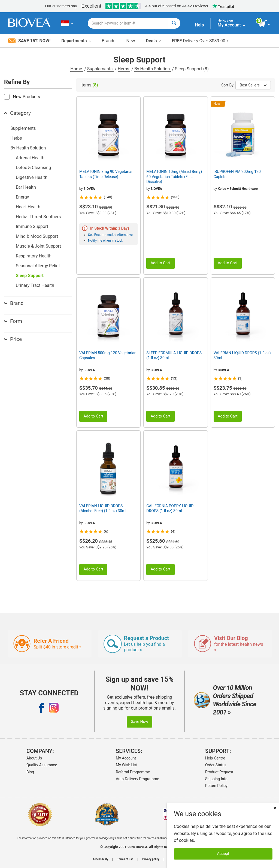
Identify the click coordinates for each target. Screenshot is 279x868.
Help (199, 25)
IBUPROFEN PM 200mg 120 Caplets (237, 174)
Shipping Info (216, 779)
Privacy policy (151, 859)
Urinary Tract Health (35, 285)
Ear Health (26, 187)
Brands (109, 41)
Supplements (100, 69)
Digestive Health (32, 177)
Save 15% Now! (29, 41)
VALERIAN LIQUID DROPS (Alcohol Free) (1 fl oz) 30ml (103, 508)
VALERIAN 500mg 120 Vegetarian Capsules (108, 355)
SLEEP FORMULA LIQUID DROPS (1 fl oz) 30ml (174, 355)
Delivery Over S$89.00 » (200, 41)
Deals (153, 41)
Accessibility (100, 859)
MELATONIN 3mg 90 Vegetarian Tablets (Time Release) (106, 174)
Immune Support (32, 226)
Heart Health (28, 207)
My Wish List (127, 765)
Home (77, 69)
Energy (22, 197)
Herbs (124, 69)
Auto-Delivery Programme (137, 779)
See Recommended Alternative (110, 235)
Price (13, 339)
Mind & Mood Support (37, 236)
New (131, 41)
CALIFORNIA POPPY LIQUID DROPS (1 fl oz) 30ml (170, 508)
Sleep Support (30, 276)
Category (17, 113)
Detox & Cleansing (33, 168)
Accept (223, 854)
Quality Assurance (42, 765)
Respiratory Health (34, 256)
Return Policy (216, 786)
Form (13, 321)
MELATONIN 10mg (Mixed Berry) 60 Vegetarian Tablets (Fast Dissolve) (174, 176)
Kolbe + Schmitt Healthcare (238, 189)
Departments (76, 41)
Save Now (139, 722)
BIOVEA (89, 189)
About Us (34, 758)
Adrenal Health (30, 158)
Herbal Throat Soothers (38, 217)
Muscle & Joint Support (38, 246)
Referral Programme (133, 772)
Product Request (219, 772)
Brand (14, 303)
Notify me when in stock (105, 241)
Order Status (216, 765)
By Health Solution (153, 69)
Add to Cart (161, 263)
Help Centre (215, 758)
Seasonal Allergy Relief (38, 266)
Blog (30, 772)
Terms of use (125, 859)
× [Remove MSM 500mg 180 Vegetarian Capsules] (275, 808)
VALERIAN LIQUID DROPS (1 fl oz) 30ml (242, 355)
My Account (126, 758)
